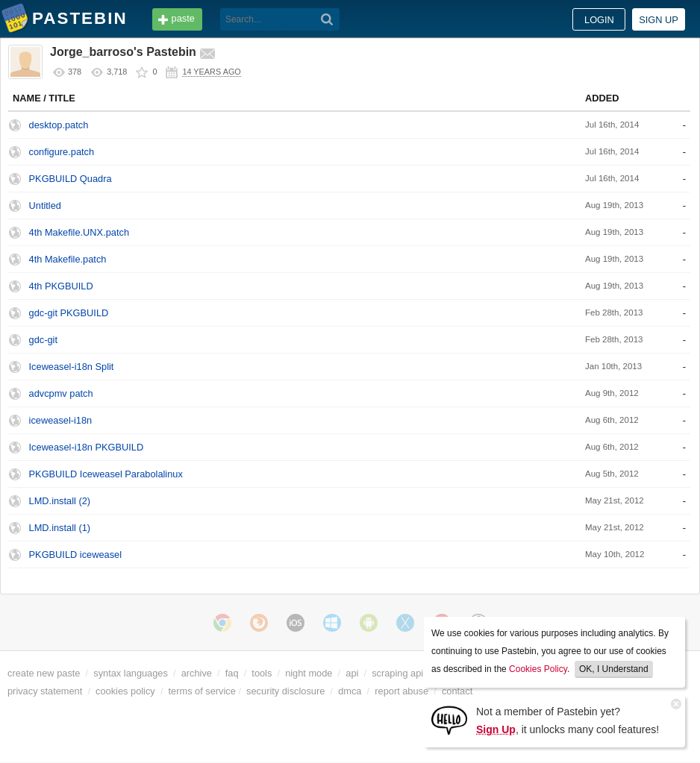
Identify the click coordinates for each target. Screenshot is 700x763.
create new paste (44, 673)
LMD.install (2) (60, 501)
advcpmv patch (61, 393)
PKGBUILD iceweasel (75, 555)
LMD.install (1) (60, 528)
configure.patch (62, 152)
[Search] (327, 19)
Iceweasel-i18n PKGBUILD (87, 447)
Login (599, 20)
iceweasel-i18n (61, 420)
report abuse (401, 691)
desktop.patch (59, 125)
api (352, 673)
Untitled (45, 205)
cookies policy (125, 691)
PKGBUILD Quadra (71, 179)
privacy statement (45, 691)
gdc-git (43, 340)
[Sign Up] (449, 719)
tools (262, 673)
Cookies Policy (538, 669)
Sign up (659, 20)
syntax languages (131, 673)
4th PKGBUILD (61, 286)
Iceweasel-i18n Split (72, 367)
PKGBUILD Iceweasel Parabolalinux (106, 474)
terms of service (202, 691)
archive (197, 673)
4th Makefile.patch (68, 259)
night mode (309, 673)
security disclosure (285, 691)
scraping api (397, 673)
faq (232, 673)
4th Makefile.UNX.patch (79, 232)
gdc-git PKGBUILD (69, 313)
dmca (350, 691)
